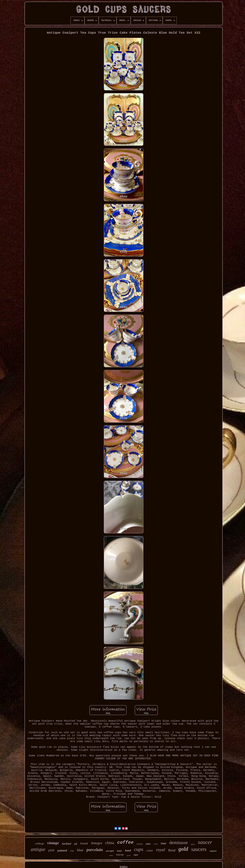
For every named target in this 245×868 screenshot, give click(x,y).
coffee (125, 843)
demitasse (178, 842)
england (213, 851)
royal (160, 850)
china (110, 843)
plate (148, 844)
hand (128, 850)
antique (38, 849)
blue (80, 850)
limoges (97, 843)
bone (119, 851)
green (129, 855)
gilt (76, 844)
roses (156, 844)
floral (172, 850)
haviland (67, 844)
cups (139, 849)
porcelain (95, 850)
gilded (193, 844)
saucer (205, 842)
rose (163, 843)
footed (84, 843)
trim (72, 851)
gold (183, 849)
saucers (199, 849)
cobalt (150, 851)
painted (62, 850)
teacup (120, 855)
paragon (110, 851)
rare (136, 855)
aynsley (140, 844)
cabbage (40, 844)
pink (51, 850)
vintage (53, 843)
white (111, 855)
